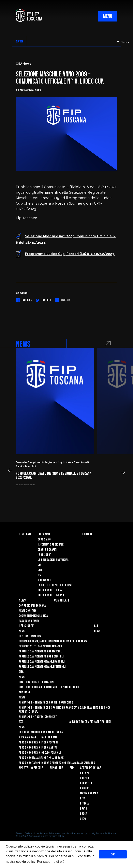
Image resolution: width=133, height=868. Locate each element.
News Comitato (28, 611)
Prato (84, 809)
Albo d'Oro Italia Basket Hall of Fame (41, 758)
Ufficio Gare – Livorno (51, 595)
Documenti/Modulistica (33, 616)
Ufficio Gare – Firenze (51, 590)
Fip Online (57, 768)
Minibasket (44, 580)
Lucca (84, 814)
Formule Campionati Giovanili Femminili (42, 667)
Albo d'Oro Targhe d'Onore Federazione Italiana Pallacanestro (57, 763)
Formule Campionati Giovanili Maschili (42, 662)
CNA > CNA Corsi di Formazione (37, 682)
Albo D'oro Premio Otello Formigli (40, 753)
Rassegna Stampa (29, 621)
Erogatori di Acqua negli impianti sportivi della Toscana (53, 641)
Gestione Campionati (31, 636)
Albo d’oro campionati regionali (91, 722)
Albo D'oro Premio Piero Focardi (38, 743)
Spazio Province (91, 768)
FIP (72, 768)
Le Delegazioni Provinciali (53, 560)
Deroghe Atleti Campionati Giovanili (40, 646)
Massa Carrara (89, 793)
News (22, 600)
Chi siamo (44, 534)
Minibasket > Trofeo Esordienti (38, 717)
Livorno (85, 788)
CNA (40, 570)
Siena (83, 819)
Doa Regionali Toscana (32, 606)
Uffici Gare (26, 626)
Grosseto (86, 783)
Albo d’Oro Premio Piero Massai (38, 748)
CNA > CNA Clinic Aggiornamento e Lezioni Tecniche (49, 687)
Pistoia (84, 804)
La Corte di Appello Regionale (56, 585)
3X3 (21, 722)
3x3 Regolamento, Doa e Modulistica (41, 732)
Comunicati (62, 600)
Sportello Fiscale (31, 768)
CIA (39, 565)
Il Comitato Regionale (51, 545)
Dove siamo (44, 540)
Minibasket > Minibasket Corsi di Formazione (46, 703)
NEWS (20, 42)
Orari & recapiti (47, 550)
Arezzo (84, 778)
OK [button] (113, 854)
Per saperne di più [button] (51, 862)
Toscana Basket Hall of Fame (38, 737)
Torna (123, 43)
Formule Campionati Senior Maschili (41, 652)
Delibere (87, 534)
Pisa (83, 799)
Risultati (25, 534)
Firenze (85, 773)
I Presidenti (45, 555)
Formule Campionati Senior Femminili (41, 657)
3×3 (40, 575)
